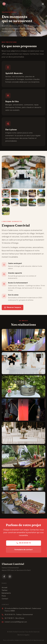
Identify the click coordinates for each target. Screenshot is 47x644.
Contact (5, 599)
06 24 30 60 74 (24, 543)
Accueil (4, 588)
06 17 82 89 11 (9, 618)
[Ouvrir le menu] (43, 4)
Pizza (4, 596)
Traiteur (5, 590)
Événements (6, 593)
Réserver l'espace (12, 307)
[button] (23, 340)
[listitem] (6, 193)
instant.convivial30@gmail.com (16, 622)
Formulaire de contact (24, 550)
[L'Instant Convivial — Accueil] (4, 4)
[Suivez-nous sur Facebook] (4, 577)
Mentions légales (23, 635)
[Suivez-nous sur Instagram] (10, 577)
